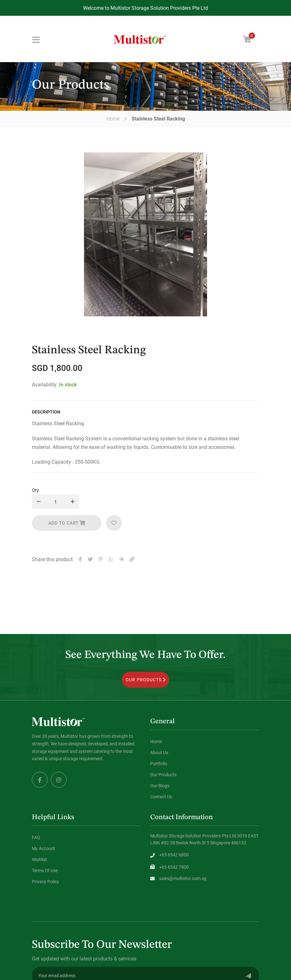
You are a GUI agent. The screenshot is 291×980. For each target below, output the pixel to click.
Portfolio (159, 763)
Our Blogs (160, 786)
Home (113, 119)
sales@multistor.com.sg (183, 878)
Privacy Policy (45, 881)
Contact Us (161, 797)
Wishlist (39, 859)
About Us (159, 752)
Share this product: (53, 559)
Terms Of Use (45, 870)
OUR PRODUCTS (146, 680)
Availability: (45, 384)
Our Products (163, 775)
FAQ (36, 837)
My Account (44, 848)
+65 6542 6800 (174, 855)
